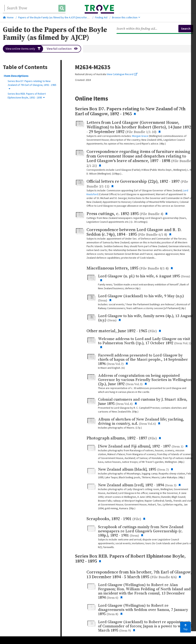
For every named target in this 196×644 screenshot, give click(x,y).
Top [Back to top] (185, 627)
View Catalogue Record (122, 74)
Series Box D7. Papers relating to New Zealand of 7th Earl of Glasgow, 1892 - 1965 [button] (32, 85)
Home (8, 17)
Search (186, 28)
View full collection (62, 49)
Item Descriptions (16, 76)
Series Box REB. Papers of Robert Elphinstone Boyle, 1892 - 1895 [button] (27, 96)
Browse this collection (126, 17)
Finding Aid (101, 17)
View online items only (23, 49)
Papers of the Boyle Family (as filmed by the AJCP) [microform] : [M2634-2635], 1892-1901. (69, 17)
